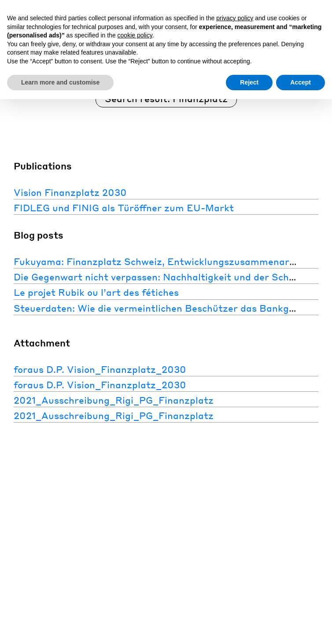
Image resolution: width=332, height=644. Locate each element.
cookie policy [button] (135, 35)
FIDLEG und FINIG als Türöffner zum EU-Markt (124, 208)
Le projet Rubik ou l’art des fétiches (96, 292)
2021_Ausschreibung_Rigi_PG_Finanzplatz (114, 399)
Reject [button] (249, 82)
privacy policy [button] (235, 18)
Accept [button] (301, 82)
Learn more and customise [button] (60, 82)
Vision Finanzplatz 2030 (70, 192)
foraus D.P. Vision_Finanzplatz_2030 (100, 369)
